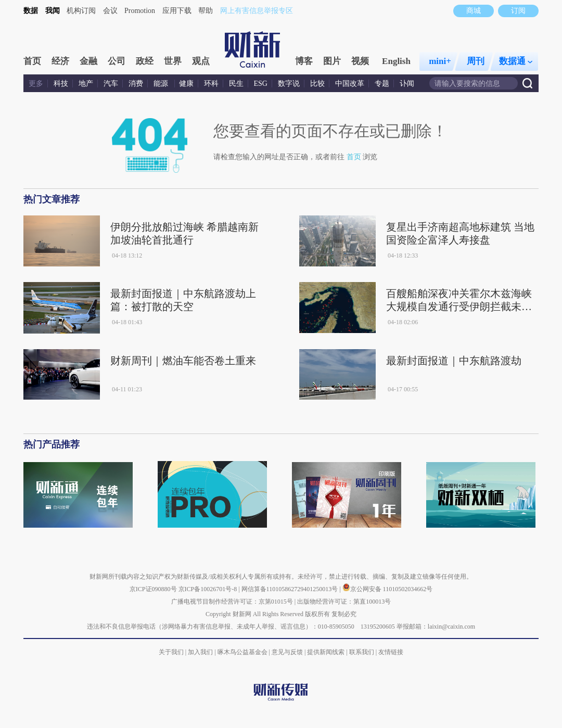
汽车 (111, 84)
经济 (60, 61)
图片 (332, 61)
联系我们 (362, 652)
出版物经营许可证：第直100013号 (344, 602)
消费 (136, 84)
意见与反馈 (287, 652)
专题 (382, 84)
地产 (86, 84)
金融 (88, 61)
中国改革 (350, 84)
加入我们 (200, 652)
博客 (304, 61)
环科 (211, 84)
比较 (317, 84)
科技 (61, 84)
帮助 (206, 11)
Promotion (140, 11)
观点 (201, 61)
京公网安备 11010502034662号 (388, 589)
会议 (110, 11)
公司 (117, 61)
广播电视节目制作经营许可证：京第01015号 (232, 602)
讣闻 (407, 84)
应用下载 (177, 11)
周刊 (476, 61)
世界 (173, 61)
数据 (31, 11)
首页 (32, 61)
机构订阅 (81, 11)
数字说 (289, 84)
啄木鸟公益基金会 (243, 652)
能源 (162, 84)
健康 (186, 84)
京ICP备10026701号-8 (209, 589)
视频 (360, 61)
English (396, 61)
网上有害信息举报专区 (257, 11)
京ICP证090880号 (153, 589)
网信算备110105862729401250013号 (291, 589)
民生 (236, 84)
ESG (261, 84)
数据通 (516, 61)
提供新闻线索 (326, 652)
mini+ (440, 61)
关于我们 (171, 652)
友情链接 (391, 652)
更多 (36, 84)
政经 (145, 61)
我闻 (53, 11)
